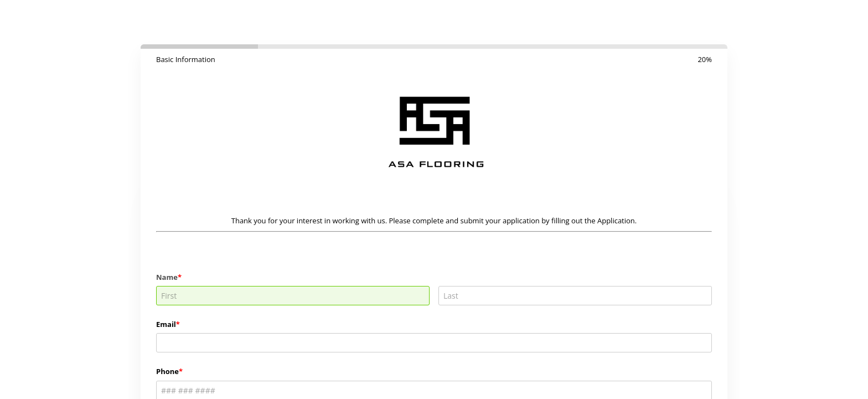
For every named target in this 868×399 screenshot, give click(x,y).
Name (167, 277)
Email (166, 324)
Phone (167, 371)
